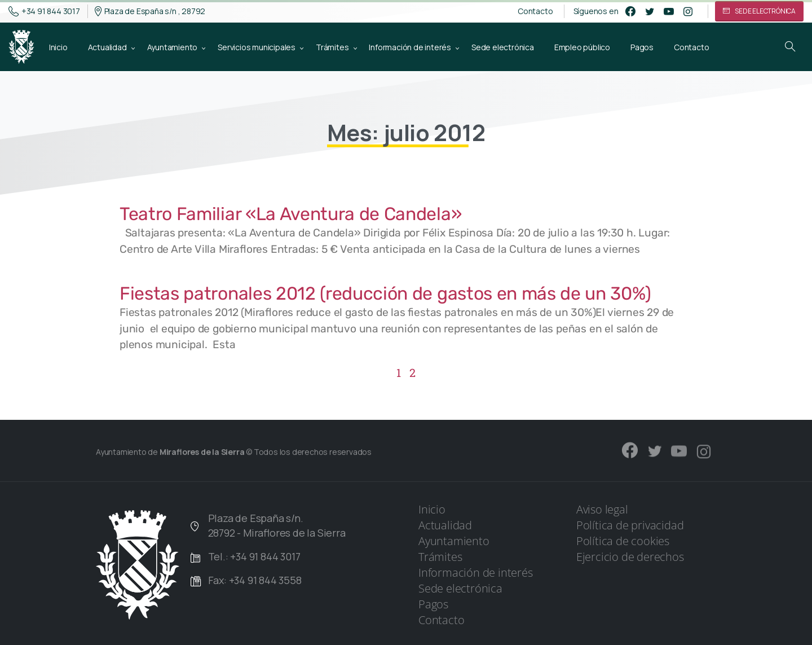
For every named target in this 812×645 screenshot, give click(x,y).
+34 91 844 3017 (44, 11)
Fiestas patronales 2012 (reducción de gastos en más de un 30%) (385, 293)
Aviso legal (602, 509)
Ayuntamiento (454, 541)
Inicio (432, 509)
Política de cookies (623, 541)
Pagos (433, 604)
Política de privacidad (630, 525)
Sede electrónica (460, 588)
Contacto (535, 11)
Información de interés (476, 572)
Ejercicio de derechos (630, 557)
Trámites (440, 557)
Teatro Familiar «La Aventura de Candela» (290, 214)
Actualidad (445, 525)
